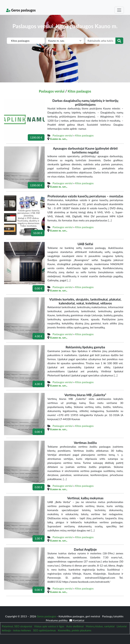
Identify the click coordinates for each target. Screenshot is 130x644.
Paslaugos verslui (52, 91)
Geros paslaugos (21, 10)
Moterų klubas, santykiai (100, 626)
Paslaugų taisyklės (113, 616)
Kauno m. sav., (59, 139)
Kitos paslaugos (79, 91)
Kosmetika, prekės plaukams (75, 630)
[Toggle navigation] (119, 10)
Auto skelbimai (75, 626)
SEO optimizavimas (44, 630)
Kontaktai (77, 620)
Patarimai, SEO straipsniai (17, 626)
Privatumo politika (57, 620)
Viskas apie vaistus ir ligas (49, 626)
